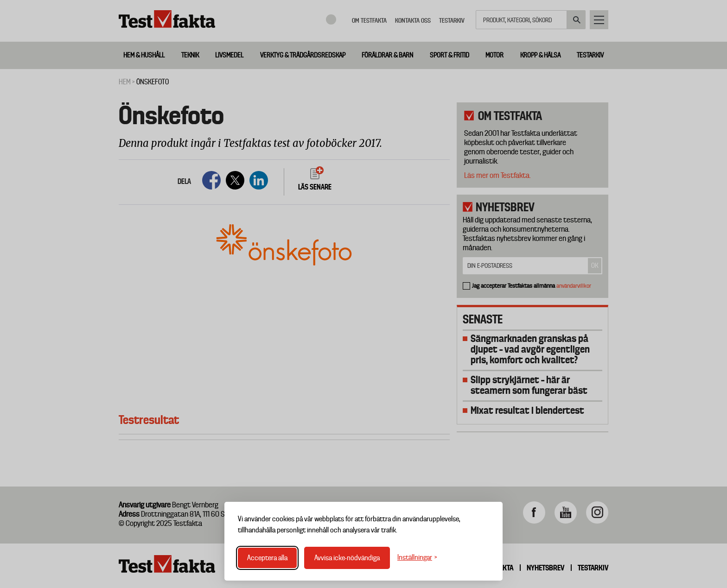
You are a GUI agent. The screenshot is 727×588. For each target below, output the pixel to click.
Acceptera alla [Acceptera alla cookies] (267, 558)
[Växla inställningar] (417, 558)
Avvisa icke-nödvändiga (347, 558)
